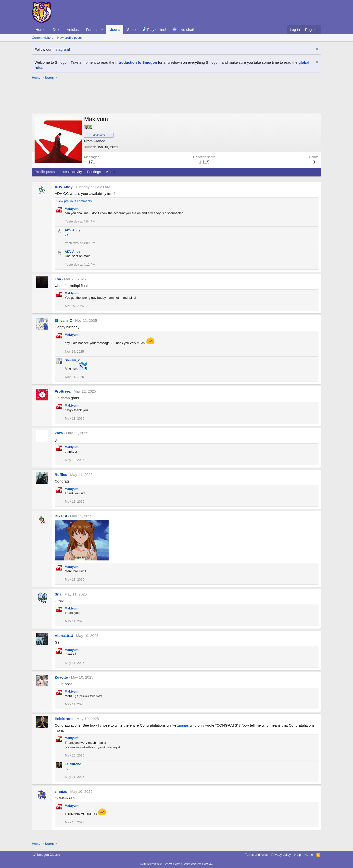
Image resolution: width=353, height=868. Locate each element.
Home (40, 30)
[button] (102, 30)
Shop (131, 30)
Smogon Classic (46, 855)
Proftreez (63, 391)
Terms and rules (256, 855)
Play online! (157, 30)
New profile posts (69, 38)
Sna (58, 594)
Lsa (58, 279)
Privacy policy (281, 855)
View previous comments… (76, 201)
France (99, 141)
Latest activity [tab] (71, 172)
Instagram (61, 49)
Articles (73, 30)
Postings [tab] (94, 172)
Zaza (59, 433)
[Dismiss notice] (316, 49)
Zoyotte (61, 677)
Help (298, 855)
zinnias (183, 725)
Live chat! (186, 30)
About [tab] (111, 172)
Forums (92, 30)
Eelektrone (64, 719)
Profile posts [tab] (45, 172)
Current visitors (43, 38)
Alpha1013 (64, 636)
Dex (56, 30)
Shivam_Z (63, 320)
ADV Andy (64, 187)
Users (115, 30)
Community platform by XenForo (176, 864)
